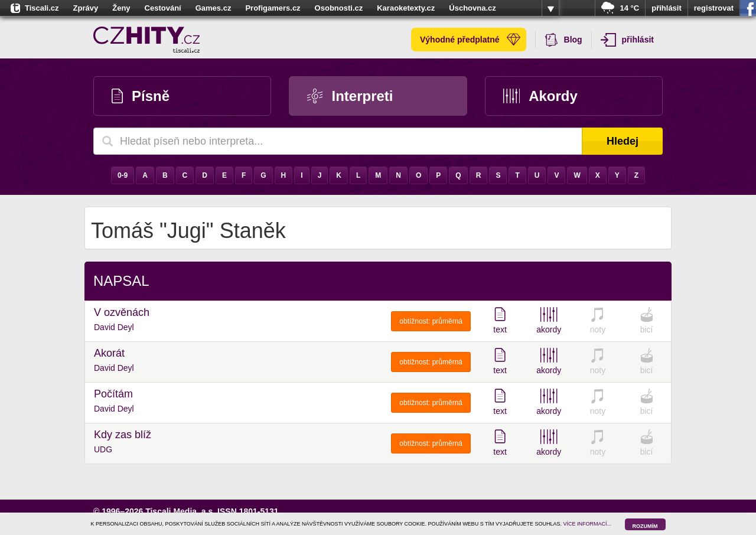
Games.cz (214, 8)
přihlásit (667, 8)
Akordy (540, 96)
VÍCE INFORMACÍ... (588, 524)
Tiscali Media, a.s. (180, 511)
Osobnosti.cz (339, 8)
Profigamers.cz (273, 8)
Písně (141, 96)
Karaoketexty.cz (406, 8)
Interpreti (350, 96)
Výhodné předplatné (470, 40)
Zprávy (86, 8)
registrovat (714, 8)
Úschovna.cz (472, 8)
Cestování (163, 8)
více (550, 8)
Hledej (623, 141)
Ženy (121, 8)
